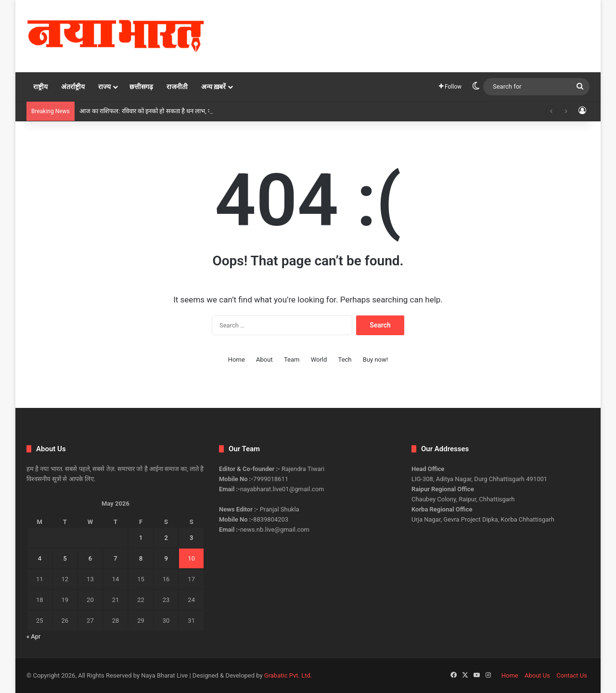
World (319, 360)
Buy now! (375, 360)
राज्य (104, 87)
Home (237, 360)
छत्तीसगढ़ (141, 87)
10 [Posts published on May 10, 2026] (191, 558)
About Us (537, 675)
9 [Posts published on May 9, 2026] (166, 558)
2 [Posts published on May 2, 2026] (166, 538)
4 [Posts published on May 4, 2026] (40, 558)
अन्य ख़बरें (213, 87)
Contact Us (572, 675)
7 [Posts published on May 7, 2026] (115, 558)
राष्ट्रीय (40, 87)
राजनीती (177, 87)
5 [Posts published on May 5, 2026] (65, 558)
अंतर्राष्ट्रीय (73, 87)
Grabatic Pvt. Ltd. (288, 675)
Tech (345, 360)
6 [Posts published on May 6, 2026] (90, 558)
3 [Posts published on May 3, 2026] (191, 538)
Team (292, 360)
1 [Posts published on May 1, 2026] (141, 538)
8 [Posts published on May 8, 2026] (141, 558)
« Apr (34, 636)
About (264, 360)
